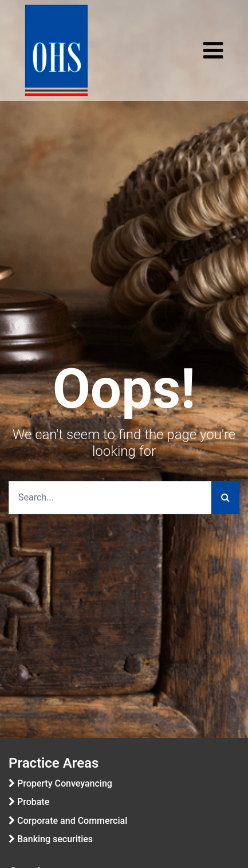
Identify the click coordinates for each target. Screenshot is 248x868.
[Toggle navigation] (213, 50)
